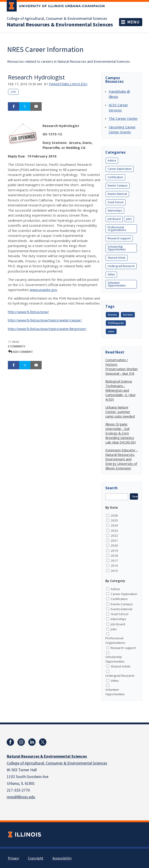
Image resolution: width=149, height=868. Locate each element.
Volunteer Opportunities (117, 284)
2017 (114, 561)
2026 (114, 515)
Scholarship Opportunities (117, 248)
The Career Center (123, 118)
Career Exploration (120, 169)
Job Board (114, 219)
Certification (115, 177)
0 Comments (17, 346)
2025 (114, 520)
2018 (114, 556)
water (111, 331)
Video (111, 274)
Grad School (116, 202)
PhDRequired (116, 323)
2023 (114, 531)
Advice (112, 160)
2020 (114, 545)
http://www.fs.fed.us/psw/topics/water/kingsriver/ (47, 329)
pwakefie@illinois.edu (68, 84)
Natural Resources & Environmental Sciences (60, 25)
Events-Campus (118, 186)
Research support (119, 238)
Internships (115, 211)
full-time (128, 315)
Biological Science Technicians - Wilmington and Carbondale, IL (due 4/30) (120, 390)
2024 (114, 525)
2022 (114, 536)
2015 (114, 571)
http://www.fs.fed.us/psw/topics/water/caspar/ (45, 320)
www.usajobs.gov (43, 290)
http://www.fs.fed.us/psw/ (28, 312)
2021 (114, 540)
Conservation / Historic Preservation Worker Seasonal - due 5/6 (122, 367)
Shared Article (117, 258)
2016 (114, 566)
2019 (114, 551)
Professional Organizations (117, 229)
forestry (112, 315)
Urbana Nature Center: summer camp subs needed (120, 412)
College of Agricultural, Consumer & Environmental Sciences (57, 19)
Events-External (117, 194)
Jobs (13, 92)
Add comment (20, 352)
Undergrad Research (121, 266)
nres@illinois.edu (21, 797)
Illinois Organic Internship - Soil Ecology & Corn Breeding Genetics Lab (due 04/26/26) (121, 433)
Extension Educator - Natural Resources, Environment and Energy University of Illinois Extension (122, 459)
